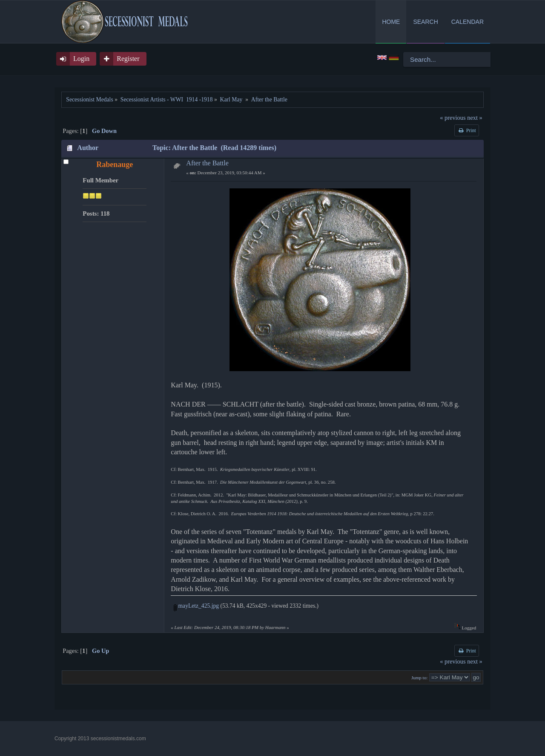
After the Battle (207, 163)
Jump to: (419, 678)
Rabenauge (115, 164)
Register (128, 59)
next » (475, 118)
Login (81, 59)
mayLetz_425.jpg (196, 606)
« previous (453, 118)
